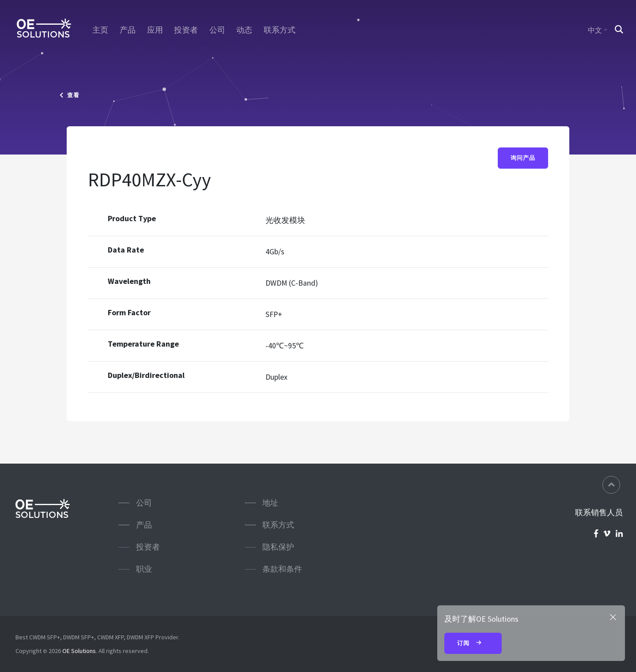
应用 (155, 30)
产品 (128, 30)
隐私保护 (278, 547)
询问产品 (523, 158)
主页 (100, 30)
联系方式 (280, 30)
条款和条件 (282, 569)
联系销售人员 (599, 513)
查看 (70, 95)
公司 (217, 30)
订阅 (473, 644)
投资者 (186, 30)
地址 (270, 503)
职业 (144, 569)
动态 (244, 30)
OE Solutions (79, 651)
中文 (595, 30)
